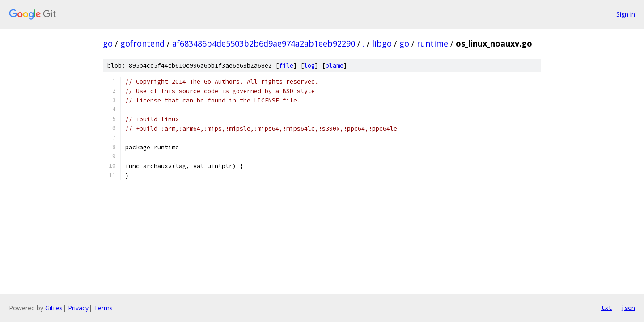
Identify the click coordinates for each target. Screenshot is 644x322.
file (286, 66)
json (628, 308)
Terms (103, 308)
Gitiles (54, 308)
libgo (382, 43)
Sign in (626, 14)
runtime (432, 43)
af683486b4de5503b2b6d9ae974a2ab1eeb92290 (264, 43)
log (309, 66)
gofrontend (142, 43)
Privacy (78, 308)
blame (335, 66)
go (108, 43)
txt (606, 308)
